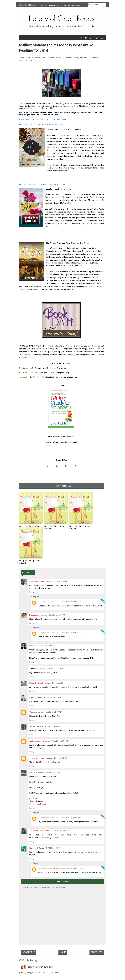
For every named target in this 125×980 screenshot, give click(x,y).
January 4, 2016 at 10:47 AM (49, 697)
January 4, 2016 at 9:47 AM (72, 632)
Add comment (63, 882)
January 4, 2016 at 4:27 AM (51, 668)
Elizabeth (33, 773)
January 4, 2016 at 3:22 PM (49, 772)
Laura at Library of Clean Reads (49, 602)
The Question (24, 368)
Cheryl (32, 646)
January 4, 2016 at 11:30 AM (50, 712)
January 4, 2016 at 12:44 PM (47, 726)
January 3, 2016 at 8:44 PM (57, 581)
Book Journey (68, 355)
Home (63, 952)
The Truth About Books (39, 831)
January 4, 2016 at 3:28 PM (61, 831)
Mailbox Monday (25, 61)
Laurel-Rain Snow (37, 581)
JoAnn (32, 726)
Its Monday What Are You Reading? (84, 58)
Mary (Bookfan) (36, 683)
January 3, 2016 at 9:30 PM (72, 602)
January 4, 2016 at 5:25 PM (50, 848)
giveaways (70, 436)
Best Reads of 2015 (26, 372)
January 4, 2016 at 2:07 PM (57, 758)
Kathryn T (34, 848)
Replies (36, 596)
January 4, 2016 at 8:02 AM (55, 683)
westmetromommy (37, 758)
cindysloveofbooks (37, 741)
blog (30, 108)
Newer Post (29, 952)
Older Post (97, 952)
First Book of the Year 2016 (30, 377)
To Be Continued (74, 104)
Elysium (33, 697)
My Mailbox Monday (38, 804)
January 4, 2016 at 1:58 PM (57, 741)
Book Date (29, 357)
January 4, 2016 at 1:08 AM (47, 646)
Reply (32, 592)
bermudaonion (35, 615)
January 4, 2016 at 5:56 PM (72, 817)
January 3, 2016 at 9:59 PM (54, 615)
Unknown (33, 712)
